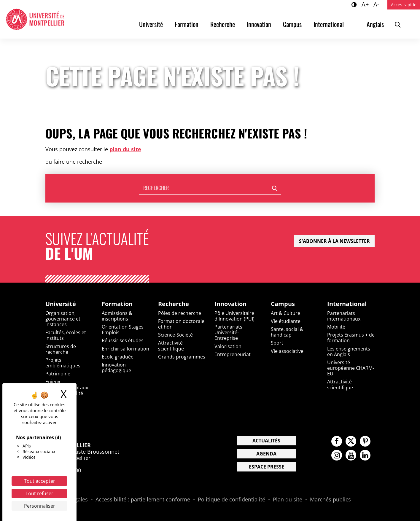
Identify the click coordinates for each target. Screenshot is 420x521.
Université (151, 24)
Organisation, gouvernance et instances (63, 319)
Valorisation (228, 346)
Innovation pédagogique (116, 368)
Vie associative (287, 351)
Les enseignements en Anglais (349, 352)
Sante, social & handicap (287, 332)
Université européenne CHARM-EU (351, 368)
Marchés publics (330, 500)
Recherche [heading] (174, 304)
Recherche (223, 24)
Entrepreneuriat (233, 354)
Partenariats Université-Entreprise (228, 333)
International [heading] (347, 304)
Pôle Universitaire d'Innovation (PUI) (234, 316)
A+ (366, 4)
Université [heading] (61, 304)
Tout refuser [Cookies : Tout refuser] (39, 493)
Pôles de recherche (180, 313)
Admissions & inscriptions (117, 316)
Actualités (266, 441)
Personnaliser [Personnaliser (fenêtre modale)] (40, 506)
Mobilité (336, 327)
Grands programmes (182, 357)
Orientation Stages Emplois (123, 330)
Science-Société (175, 335)
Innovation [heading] (230, 304)
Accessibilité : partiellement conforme (143, 500)
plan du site (125, 149)
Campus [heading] (283, 304)
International (329, 24)
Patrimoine (58, 374)
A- (377, 4)
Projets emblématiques (63, 363)
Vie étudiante (286, 321)
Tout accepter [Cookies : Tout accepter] (40, 481)
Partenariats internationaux (344, 316)
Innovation (259, 24)
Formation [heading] (117, 304)
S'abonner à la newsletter (334, 241)
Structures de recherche (61, 349)
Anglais (375, 24)
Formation (187, 24)
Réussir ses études (123, 341)
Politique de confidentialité (232, 500)
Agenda (266, 454)
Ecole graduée (118, 357)
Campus (292, 24)
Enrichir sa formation (125, 349)
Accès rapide (404, 5)
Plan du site (288, 500)
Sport (277, 343)
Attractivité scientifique (171, 346)
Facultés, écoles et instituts (66, 336)
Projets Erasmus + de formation (351, 338)
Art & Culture (285, 313)
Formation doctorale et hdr (181, 324)
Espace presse (267, 467)
